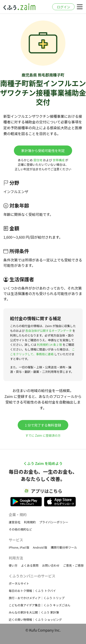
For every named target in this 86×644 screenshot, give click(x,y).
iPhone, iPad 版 (19, 547)
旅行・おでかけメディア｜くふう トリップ (37, 598)
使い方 (13, 565)
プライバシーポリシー (54, 522)
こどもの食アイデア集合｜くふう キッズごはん (40, 605)
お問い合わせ (51, 565)
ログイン (63, 7)
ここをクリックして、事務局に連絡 (42, 352)
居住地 (38, 160)
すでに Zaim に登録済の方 (43, 435)
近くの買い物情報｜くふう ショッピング (35, 620)
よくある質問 (30, 565)
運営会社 (15, 522)
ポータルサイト (19, 583)
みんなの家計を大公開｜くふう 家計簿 (34, 612)
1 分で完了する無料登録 (43, 425)
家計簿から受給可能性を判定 (43, 151)
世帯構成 (59, 160)
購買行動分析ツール (64, 547)
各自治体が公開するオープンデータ (48, 331)
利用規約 (30, 522)
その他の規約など (20, 529)
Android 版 (40, 547)
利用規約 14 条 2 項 (49, 345)
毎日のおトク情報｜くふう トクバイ (32, 591)
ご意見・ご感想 (73, 565)
